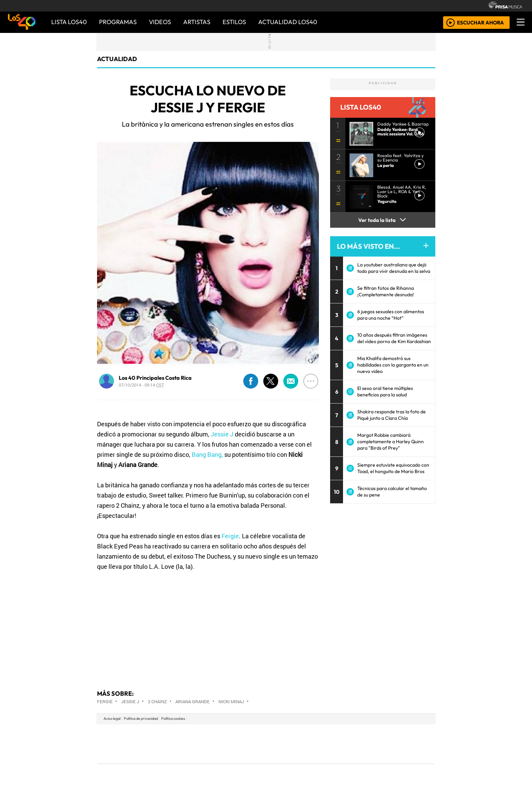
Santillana (253, 734)
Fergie (230, 536)
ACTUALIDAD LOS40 (288, 22)
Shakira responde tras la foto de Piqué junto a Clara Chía (392, 415)
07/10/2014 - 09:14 (141, 385)
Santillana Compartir (289, 734)
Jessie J (222, 434)
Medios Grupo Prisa (128, 755)
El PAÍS (188, 734)
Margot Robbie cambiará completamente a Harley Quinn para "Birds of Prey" (391, 442)
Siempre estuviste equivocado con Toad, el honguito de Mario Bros (393, 468)
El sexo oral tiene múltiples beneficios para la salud (385, 391)
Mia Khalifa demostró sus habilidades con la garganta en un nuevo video (393, 365)
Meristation (368, 762)
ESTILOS (234, 22)
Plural (250, 762)
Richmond (184, 762)
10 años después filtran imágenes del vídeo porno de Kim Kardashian (394, 338)
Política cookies (173, 718)
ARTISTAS (197, 22)
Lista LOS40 (69, 22)
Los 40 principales (221, 734)
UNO (235, 744)
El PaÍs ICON (279, 762)
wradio (255, 744)
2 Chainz (157, 701)
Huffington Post (197, 744)
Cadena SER (320, 734)
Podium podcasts (184, 752)
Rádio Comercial (399, 762)
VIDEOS (160, 22)
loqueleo (336, 762)
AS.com (341, 734)
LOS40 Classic (345, 744)
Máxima (325, 744)
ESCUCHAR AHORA (480, 22)
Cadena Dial (365, 744)
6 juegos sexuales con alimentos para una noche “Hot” (391, 315)
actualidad (117, 59)
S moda (307, 762)
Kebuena (390, 744)
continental (306, 744)
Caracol (389, 734)
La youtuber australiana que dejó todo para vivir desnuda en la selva (394, 268)
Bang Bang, (207, 454)
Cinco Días (281, 744)
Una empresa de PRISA (128, 739)
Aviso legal (112, 718)
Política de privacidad (141, 718)
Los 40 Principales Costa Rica (155, 378)
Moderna (218, 762)
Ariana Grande (193, 701)
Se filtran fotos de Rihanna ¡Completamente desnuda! (386, 291)
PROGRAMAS (118, 22)
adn (364, 734)
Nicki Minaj (231, 701)
